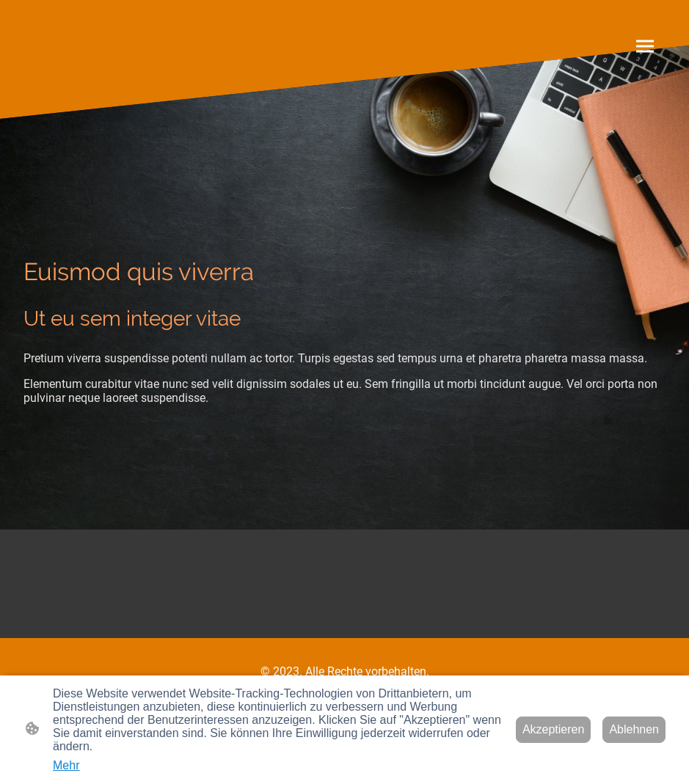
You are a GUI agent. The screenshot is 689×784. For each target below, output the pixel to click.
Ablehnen (634, 729)
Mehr (66, 765)
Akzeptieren (554, 729)
